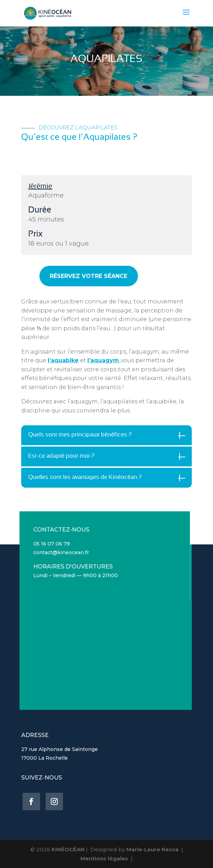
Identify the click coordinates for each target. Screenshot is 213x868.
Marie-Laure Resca (152, 849)
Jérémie (40, 187)
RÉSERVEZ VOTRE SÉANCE (79, 276)
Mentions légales (104, 858)
